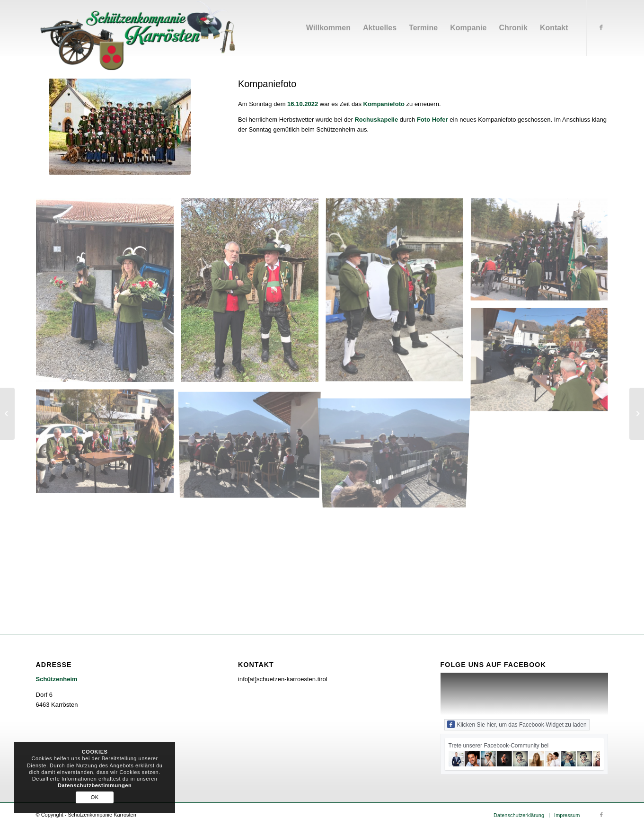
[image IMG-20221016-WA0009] (398, 294)
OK (95, 797)
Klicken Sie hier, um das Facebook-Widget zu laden (517, 724)
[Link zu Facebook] (601, 27)
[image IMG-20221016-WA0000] (543, 254)
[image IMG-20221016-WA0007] (253, 445)
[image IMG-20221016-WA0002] (108, 445)
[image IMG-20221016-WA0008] (108, 294)
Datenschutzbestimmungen (95, 785)
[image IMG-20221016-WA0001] (543, 364)
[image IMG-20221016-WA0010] (253, 294)
